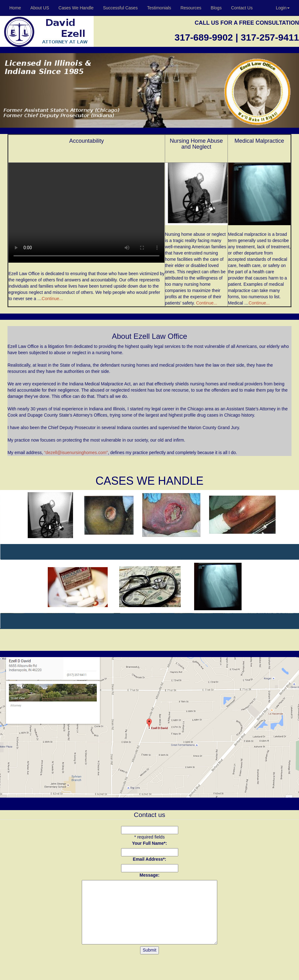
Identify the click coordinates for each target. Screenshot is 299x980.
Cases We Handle (76, 8)
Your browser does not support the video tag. (86, 213)
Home (15, 8)
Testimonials (159, 8)
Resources (191, 8)
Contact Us (242, 8)
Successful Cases (120, 8)
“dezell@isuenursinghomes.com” (76, 453)
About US (40, 8)
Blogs (216, 8)
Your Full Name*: (149, 843)
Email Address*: (150, 859)
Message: (149, 875)
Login (283, 8)
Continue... (52, 299)
